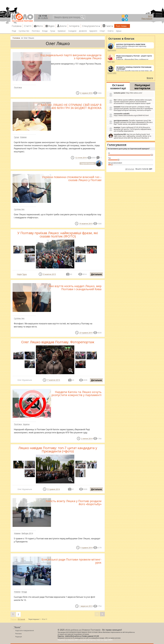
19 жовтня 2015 (86, 224)
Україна (26, 424)
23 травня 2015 (86, 333)
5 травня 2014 (87, 548)
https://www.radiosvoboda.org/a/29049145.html (129, 115)
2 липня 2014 (87, 439)
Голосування (117, 145)
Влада (45, 31)
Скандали (72, 31)
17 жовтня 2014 (53, 380)
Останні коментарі (118, 87)
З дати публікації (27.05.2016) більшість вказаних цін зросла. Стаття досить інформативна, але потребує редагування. (130, 129)
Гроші (53, 31)
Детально (96, 274)
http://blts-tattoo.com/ (125, 94)
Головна (17, 26)
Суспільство (24, 31)
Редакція (19, 637)
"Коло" (17, 627)
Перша (14, 619)
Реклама (18, 634)
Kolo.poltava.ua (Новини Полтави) (83, 630)
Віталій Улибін (112, 73)
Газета (109, 26)
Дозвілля (83, 31)
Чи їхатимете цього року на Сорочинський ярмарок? (129, 149)
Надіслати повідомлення (25, 631)
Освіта (111, 31)
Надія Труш (22, 274)
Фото (40, 26)
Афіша (119, 31)
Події (14, 31)
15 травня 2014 (53, 489)
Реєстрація (147, 19)
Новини (23, 137)
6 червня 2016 (86, 93)
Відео (51, 26)
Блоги (63, 26)
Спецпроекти (91, 26)
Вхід (150, 16)
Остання (21, 619)
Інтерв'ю (74, 26)
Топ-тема (122, 26)
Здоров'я (93, 31)
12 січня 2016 (81, 158)
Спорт (102, 31)
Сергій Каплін (112, 50)
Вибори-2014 (27, 533)
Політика (36, 31)
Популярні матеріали (142, 87)
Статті (28, 26)
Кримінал (62, 31)
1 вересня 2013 (86, 606)
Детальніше (130, 169)
